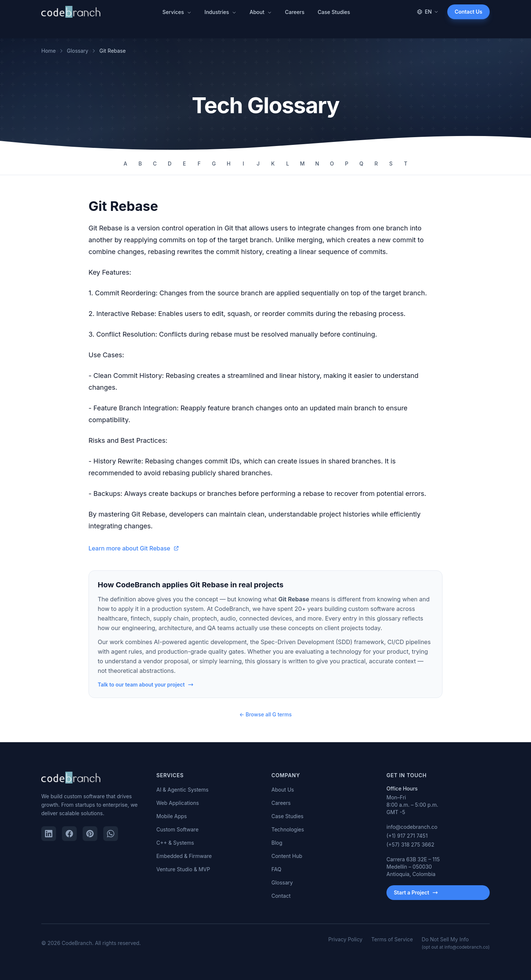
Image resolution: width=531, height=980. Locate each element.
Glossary (77, 51)
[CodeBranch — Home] (71, 12)
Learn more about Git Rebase (134, 548)
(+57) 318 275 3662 (410, 845)
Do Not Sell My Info (456, 943)
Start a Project (416, 892)
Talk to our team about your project (146, 684)
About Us (283, 790)
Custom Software (177, 829)
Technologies (288, 829)
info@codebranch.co (412, 827)
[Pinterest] (90, 834)
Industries (221, 12)
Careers (295, 12)
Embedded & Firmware (184, 856)
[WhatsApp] (111, 834)
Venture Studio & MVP (183, 869)
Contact (281, 896)
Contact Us (468, 12)
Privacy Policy (345, 939)
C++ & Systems (175, 843)
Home (48, 51)
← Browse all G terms (265, 714)
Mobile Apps (172, 816)
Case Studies (334, 12)
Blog (277, 843)
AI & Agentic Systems (182, 790)
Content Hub (287, 856)
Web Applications (178, 803)
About (261, 12)
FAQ (276, 869)
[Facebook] (69, 834)
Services (177, 12)
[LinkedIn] (49, 834)
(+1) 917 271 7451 (407, 836)
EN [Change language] (428, 12)
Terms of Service (392, 939)
